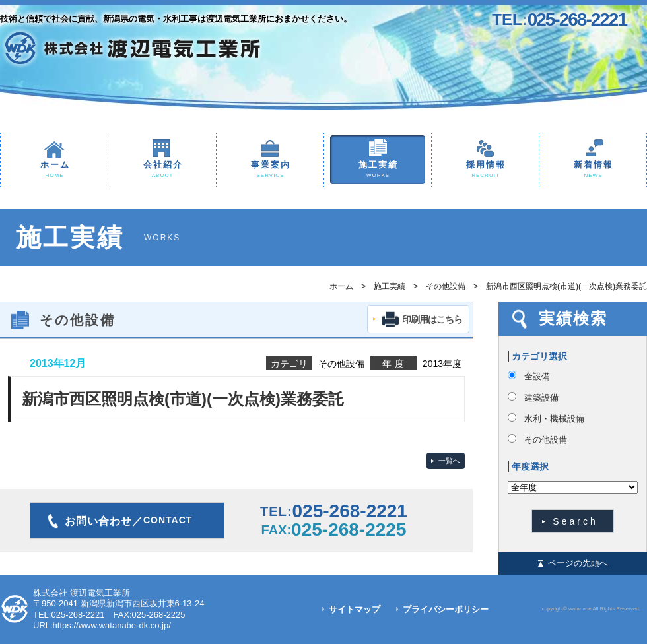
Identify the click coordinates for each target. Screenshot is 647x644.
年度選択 (530, 467)
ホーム (54, 170)
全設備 (537, 376)
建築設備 (541, 398)
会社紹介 (162, 170)
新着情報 (593, 170)
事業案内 (270, 170)
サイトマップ (355, 609)
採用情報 (485, 170)
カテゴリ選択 (539, 356)
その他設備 (446, 286)
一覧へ (449, 461)
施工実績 (378, 170)
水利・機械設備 (554, 419)
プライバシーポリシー (446, 609)
